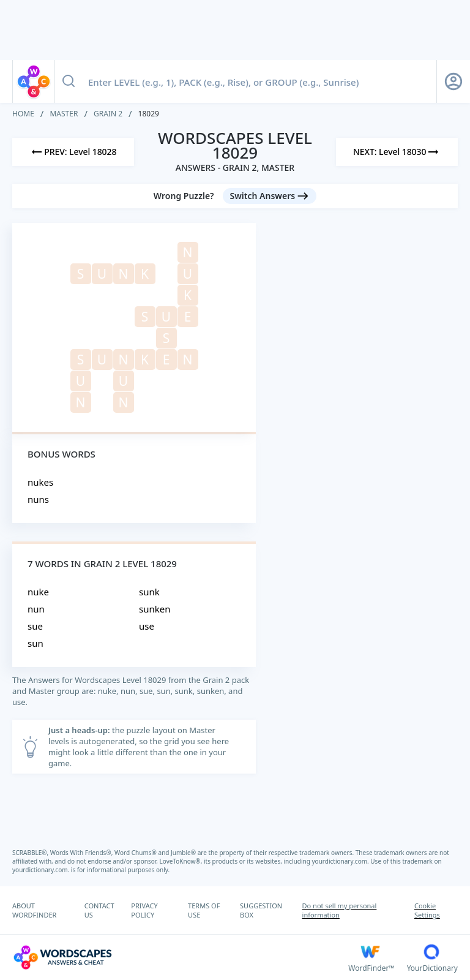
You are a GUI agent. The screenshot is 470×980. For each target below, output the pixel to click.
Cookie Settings (427, 910)
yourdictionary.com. (341, 861)
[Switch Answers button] (270, 196)
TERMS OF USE (204, 910)
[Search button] (69, 81)
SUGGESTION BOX (261, 910)
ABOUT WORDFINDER (34, 910)
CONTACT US (99, 910)
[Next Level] (397, 152)
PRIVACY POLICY (144, 910)
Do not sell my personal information (340, 910)
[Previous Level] (73, 152)
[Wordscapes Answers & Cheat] (180, 957)
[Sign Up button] (453, 81)
